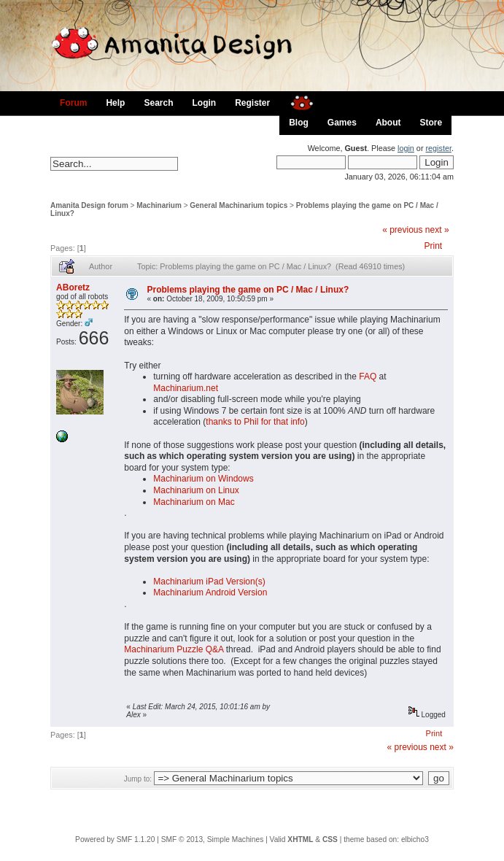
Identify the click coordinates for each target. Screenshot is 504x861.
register (438, 148)
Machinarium (159, 205)
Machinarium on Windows (203, 479)
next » (437, 230)
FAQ (368, 377)
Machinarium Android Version (210, 592)
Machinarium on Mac (194, 502)
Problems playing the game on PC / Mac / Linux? (248, 290)
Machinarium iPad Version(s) (209, 582)
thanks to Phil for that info (255, 422)
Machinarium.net (186, 388)
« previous (402, 230)
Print (434, 246)
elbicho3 (415, 839)
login (406, 148)
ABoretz (73, 287)
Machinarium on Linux (196, 490)
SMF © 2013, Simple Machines (213, 839)
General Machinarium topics (239, 205)
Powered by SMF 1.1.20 (115, 839)
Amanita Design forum (89, 205)
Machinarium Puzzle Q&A (174, 649)
